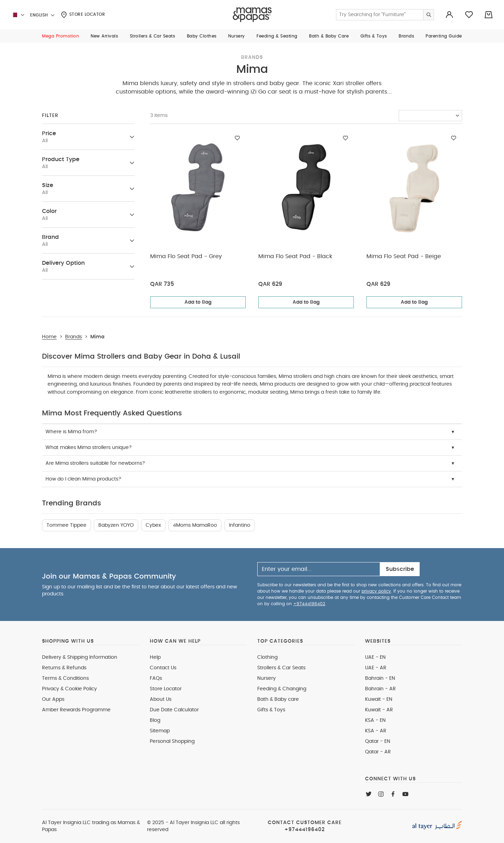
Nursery (267, 678)
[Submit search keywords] (428, 15)
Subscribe (400, 569)
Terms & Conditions (65, 678)
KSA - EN (375, 720)
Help (155, 657)
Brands (252, 57)
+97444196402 (309, 604)
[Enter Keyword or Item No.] (385, 15)
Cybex (153, 525)
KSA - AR (376, 731)
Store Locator (83, 15)
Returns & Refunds (64, 668)
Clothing (267, 657)
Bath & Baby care (278, 699)
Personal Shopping (172, 741)
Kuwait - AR (379, 710)
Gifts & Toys (271, 710)
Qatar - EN (378, 741)
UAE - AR (376, 668)
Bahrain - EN (380, 678)
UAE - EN (375, 657)
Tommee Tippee (66, 525)
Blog (155, 720)
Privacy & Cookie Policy (69, 689)
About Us (161, 699)
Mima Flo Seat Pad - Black (295, 256)
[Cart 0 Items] (489, 15)
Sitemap (160, 731)
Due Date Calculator (174, 710)
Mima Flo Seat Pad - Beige (404, 256)
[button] (61, 36)
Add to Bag (198, 302)
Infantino (240, 525)
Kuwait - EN (379, 699)
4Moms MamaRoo (195, 525)
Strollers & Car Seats (281, 668)
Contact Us (163, 668)
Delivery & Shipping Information (80, 657)
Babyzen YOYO (116, 525)
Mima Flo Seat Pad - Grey (186, 256)
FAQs (156, 678)
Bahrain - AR (380, 689)
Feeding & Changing (282, 689)
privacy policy (376, 591)
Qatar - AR (378, 752)
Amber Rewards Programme (76, 710)
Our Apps (53, 699)
